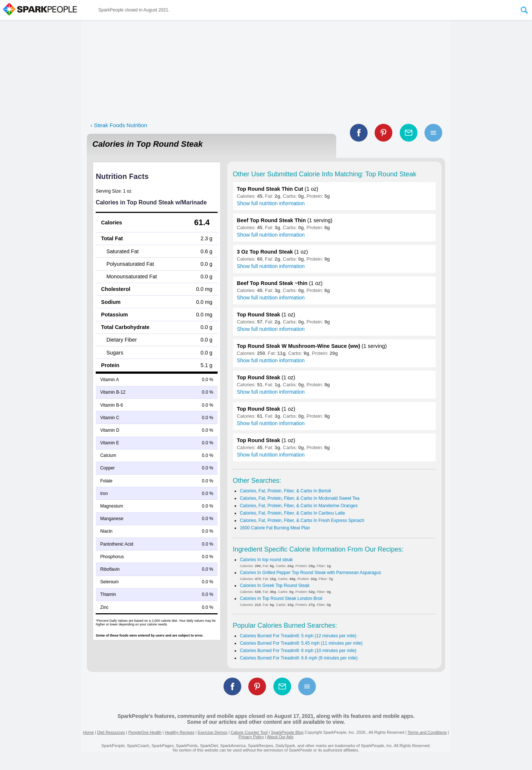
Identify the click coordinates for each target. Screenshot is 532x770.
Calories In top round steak (266, 560)
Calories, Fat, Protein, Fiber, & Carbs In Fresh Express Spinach (302, 520)
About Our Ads (280, 737)
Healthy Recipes (180, 732)
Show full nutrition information (271, 203)
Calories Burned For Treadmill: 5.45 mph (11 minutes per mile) (301, 643)
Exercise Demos (212, 732)
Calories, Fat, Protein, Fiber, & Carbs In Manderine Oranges (299, 506)
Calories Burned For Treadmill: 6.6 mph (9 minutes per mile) (299, 658)
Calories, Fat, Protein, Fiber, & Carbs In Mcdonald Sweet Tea (300, 498)
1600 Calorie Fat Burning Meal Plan (275, 528)
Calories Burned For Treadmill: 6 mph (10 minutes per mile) (298, 651)
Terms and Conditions (427, 732)
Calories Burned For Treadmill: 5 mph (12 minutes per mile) (298, 636)
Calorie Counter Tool (249, 732)
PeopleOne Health (145, 732)
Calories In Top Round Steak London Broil (281, 598)
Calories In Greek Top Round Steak (275, 586)
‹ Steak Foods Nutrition (119, 125)
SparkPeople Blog (287, 732)
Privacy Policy (251, 737)
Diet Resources (111, 732)
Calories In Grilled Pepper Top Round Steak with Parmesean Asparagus (310, 573)
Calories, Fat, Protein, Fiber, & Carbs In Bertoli (285, 491)
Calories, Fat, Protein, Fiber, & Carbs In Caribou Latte (292, 513)
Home (88, 732)
